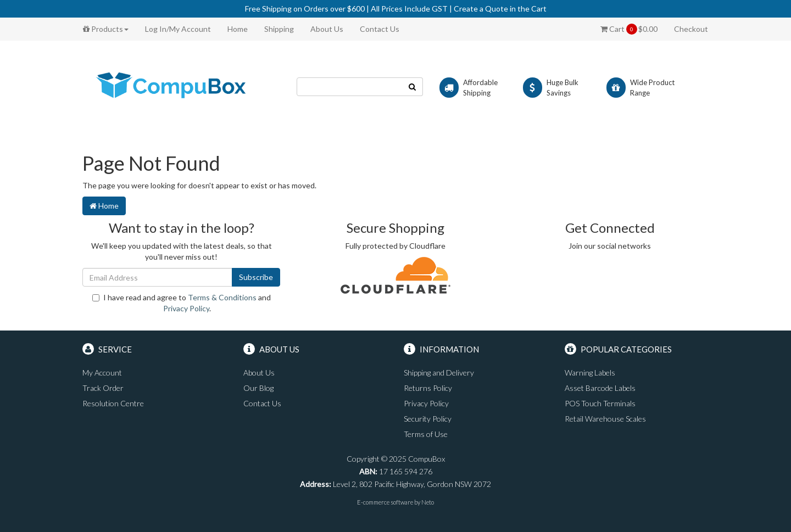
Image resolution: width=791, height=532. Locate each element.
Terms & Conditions (222, 297)
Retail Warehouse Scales (605, 419)
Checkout (691, 29)
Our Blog (258, 388)
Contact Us (380, 29)
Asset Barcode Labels (600, 388)
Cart (629, 29)
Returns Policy (428, 388)
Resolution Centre (113, 403)
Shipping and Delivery (439, 373)
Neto (428, 502)
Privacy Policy (186, 308)
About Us (327, 29)
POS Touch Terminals (600, 403)
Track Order (103, 388)
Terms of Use (426, 434)
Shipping (279, 29)
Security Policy (428, 419)
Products (106, 29)
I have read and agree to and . (182, 303)
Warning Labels (590, 373)
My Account (102, 373)
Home (238, 29)
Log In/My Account (178, 29)
